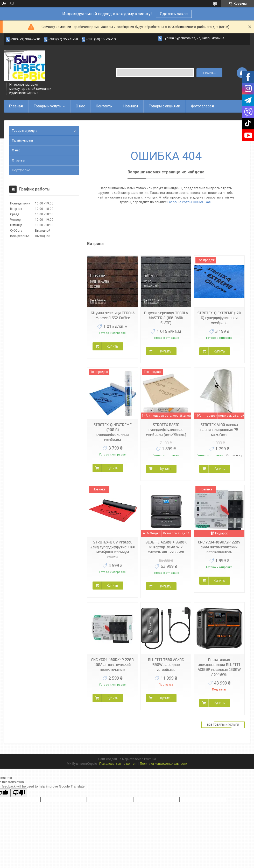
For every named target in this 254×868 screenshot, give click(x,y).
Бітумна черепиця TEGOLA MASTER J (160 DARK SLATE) (166, 318)
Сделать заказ (174, 14)
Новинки (131, 106)
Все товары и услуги (223, 725)
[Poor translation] (19, 793)
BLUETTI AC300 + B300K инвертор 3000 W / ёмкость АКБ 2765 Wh (166, 547)
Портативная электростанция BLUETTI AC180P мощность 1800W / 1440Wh (219, 667)
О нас (80, 106)
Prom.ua (150, 759)
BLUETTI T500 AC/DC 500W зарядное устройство (166, 665)
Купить (112, 346)
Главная (16, 106)
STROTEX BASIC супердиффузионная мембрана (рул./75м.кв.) (166, 430)
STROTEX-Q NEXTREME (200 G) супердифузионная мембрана (113, 432)
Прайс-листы (22, 140)
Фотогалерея (202, 106)
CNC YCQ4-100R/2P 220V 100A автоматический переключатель (219, 547)
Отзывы (19, 160)
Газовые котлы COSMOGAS (189, 202)
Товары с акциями (164, 106)
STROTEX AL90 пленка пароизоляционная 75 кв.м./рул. (219, 430)
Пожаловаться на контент (118, 764)
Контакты (104, 106)
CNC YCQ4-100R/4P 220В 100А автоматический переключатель (112, 665)
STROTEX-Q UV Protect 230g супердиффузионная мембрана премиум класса (112, 550)
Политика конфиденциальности (164, 764)
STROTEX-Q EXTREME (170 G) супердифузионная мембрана (219, 318)
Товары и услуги (48, 106)
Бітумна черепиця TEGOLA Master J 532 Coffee (113, 315)
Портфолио (21, 170)
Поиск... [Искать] (209, 73)
